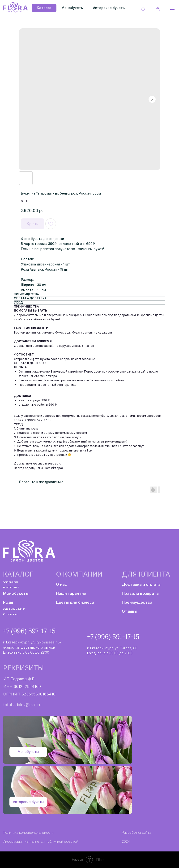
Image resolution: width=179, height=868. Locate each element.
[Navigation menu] (172, 9)
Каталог (18, 574)
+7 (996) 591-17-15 (113, 636)
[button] (143, 9)
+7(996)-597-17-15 (38, 420)
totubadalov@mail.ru (22, 705)
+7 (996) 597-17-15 (29, 631)
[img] (15, 7)
